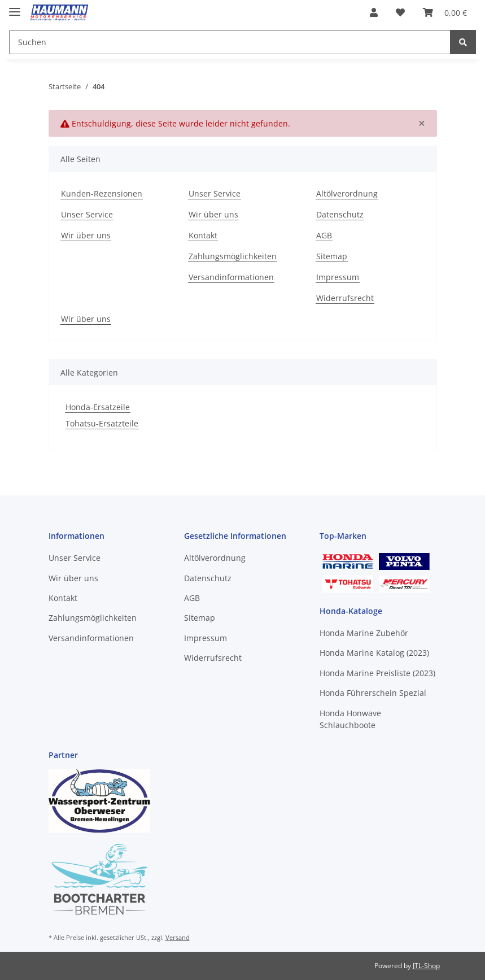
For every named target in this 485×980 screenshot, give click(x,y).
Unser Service (87, 214)
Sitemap (332, 256)
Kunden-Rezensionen (102, 193)
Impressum (338, 277)
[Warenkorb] (445, 12)
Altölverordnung (347, 193)
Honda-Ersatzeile (98, 407)
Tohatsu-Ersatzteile (102, 423)
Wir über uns (86, 235)
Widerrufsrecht (345, 298)
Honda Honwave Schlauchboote (350, 719)
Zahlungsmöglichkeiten (233, 256)
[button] (374, 12)
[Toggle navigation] (15, 7)
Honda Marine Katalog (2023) (374, 653)
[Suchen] (230, 42)
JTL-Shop (426, 966)
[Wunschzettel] (400, 12)
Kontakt (203, 235)
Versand (178, 937)
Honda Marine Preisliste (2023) (377, 673)
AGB (324, 235)
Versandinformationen (231, 277)
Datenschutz (340, 214)
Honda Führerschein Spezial (373, 693)
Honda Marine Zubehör (364, 633)
